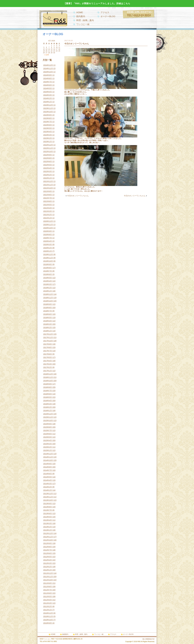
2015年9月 (48, 424)
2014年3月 (48, 484)
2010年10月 (48, 620)
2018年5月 (48, 318)
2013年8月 (48, 507)
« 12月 (46, 55)
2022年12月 (48, 145)
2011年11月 (48, 577)
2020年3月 (48, 244)
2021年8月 (48, 195)
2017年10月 (48, 341)
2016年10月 (48, 381)
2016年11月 (48, 377)
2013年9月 (48, 504)
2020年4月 (48, 241)
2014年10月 (48, 460)
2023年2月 (48, 138)
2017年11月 (48, 337)
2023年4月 (48, 132)
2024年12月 (48, 65)
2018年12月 (48, 294)
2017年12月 (48, 334)
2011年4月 (48, 600)
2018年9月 (48, 304)
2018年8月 (48, 308)
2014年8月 (48, 467)
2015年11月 (48, 417)
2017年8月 (48, 347)
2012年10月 (48, 540)
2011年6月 (48, 593)
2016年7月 (48, 391)
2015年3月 (48, 444)
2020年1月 (48, 251)
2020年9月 (48, 231)
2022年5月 (48, 165)
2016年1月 (48, 411)
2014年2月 (48, 487)
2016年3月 (48, 404)
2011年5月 (48, 596)
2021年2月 (48, 215)
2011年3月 (48, 603)
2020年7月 (48, 238)
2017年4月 (48, 361)
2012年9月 (48, 543)
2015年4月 (48, 440)
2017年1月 (48, 371)
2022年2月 (48, 175)
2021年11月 (48, 185)
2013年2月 (48, 527)
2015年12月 (48, 414)
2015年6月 (48, 434)
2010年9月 (48, 623)
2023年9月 (48, 115)
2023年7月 (48, 122)
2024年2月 (48, 98)
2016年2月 (48, 407)
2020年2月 (48, 248)
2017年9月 (48, 344)
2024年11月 (48, 68)
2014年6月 (48, 474)
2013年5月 (48, 517)
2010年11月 (48, 616)
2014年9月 (48, 464)
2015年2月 (48, 447)
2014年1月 (48, 490)
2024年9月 (48, 75)
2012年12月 (48, 533)
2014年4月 (48, 480)
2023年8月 (48, 118)
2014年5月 (48, 477)
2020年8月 (48, 235)
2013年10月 (48, 500)
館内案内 (81, 16)
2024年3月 (48, 95)
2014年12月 (48, 454)
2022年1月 (48, 178)
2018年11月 (48, 298)
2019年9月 (48, 264)
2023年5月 (48, 128)
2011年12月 (48, 573)
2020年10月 (48, 228)
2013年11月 (48, 497)
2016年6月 (48, 394)
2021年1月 (48, 218)
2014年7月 (48, 470)
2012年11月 (48, 537)
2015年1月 (48, 450)
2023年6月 (48, 125)
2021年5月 (48, 205)
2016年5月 (48, 397)
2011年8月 (48, 587)
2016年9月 (48, 384)
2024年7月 (48, 82)
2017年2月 (48, 367)
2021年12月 (48, 181)
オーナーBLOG (108, 16)
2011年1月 (48, 610)
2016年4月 (48, 401)
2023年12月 (48, 105)
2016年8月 (48, 387)
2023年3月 (48, 135)
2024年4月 (48, 92)
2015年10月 (48, 420)
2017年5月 (48, 357)
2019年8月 (48, 268)
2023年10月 (48, 112)
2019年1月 (48, 291)
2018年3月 (48, 324)
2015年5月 (48, 437)
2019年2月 (48, 288)
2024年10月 (48, 72)
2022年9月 (48, 155)
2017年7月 (48, 351)
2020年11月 (48, 225)
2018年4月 (48, 321)
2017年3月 (48, 364)
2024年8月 (48, 78)
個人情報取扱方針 (149, 639)
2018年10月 (48, 301)
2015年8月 (48, 427)
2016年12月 (48, 374)
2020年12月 (48, 221)
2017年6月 (48, 354)
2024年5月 (48, 88)
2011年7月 (48, 590)
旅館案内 (65, 634)
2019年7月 (48, 271)
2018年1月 (48, 331)
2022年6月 (48, 161)
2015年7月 (48, 430)
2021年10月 (48, 188)
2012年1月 (48, 570)
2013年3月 (48, 523)
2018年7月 (48, 311)
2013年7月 (48, 510)
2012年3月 (48, 563)
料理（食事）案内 (85, 20)
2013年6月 (48, 513)
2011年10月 (48, 580)
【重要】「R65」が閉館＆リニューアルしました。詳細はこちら (97, 4)
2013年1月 (48, 530)
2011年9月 (48, 583)
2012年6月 (48, 553)
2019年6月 (48, 274)
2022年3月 (48, 171)
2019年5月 (48, 278)
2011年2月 (48, 606)
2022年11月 (48, 148)
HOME (80, 12)
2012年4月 (48, 560)
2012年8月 (48, 547)
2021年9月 (48, 191)
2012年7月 (48, 550)
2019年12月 (48, 254)
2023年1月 (48, 142)
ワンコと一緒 (83, 24)
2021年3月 (48, 211)
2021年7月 (48, 198)
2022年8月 (48, 158)
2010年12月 (48, 613)
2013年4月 (48, 520)
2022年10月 (48, 151)
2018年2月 (48, 327)
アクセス (105, 12)
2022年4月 (48, 168)
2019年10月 (48, 261)
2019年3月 (48, 284)
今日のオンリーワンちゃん (78, 196)
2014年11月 (48, 457)
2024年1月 (48, 102)
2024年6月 (48, 85)
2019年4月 (48, 281)
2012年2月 (48, 567)
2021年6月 (48, 201)
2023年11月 (48, 108)
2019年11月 (48, 258)
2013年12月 (48, 494)
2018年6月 (48, 314)
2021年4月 (48, 208)
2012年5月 (48, 557)
